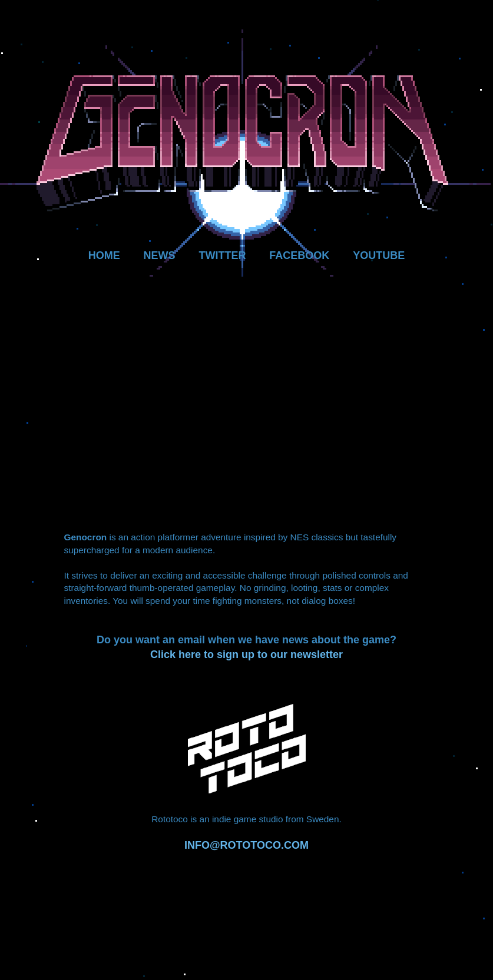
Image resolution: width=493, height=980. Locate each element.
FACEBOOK (299, 255)
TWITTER (222, 255)
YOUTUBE (379, 255)
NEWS (160, 255)
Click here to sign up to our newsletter (247, 655)
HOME (104, 255)
